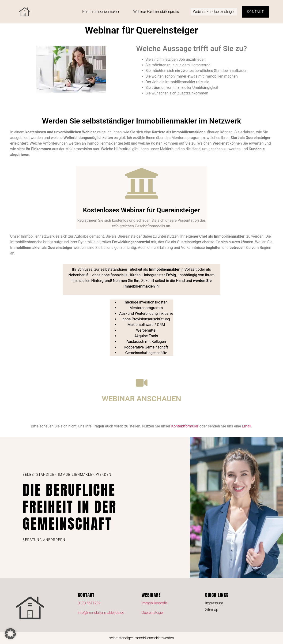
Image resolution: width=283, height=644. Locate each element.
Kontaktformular (185, 426)
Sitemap (212, 610)
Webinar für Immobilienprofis (156, 12)
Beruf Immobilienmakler (101, 12)
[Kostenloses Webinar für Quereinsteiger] (142, 183)
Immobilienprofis (155, 603)
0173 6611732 (89, 603)
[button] (10, 634)
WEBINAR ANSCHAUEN (141, 399)
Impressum (214, 603)
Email (247, 426)
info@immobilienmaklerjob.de (101, 612)
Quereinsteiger (153, 612)
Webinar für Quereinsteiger (214, 12)
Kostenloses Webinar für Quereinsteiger (141, 210)
